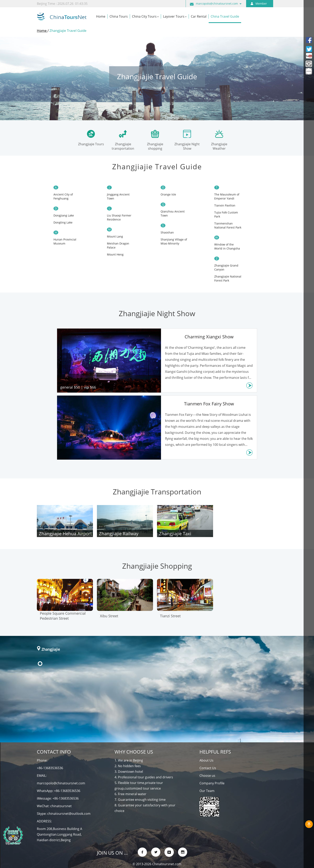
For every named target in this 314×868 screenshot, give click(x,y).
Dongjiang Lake (64, 215)
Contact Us (208, 768)
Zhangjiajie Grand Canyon (226, 267)
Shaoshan (167, 232)
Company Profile (212, 783)
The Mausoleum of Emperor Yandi (227, 196)
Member (261, 4)
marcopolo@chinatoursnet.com (217, 4)
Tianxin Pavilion (225, 205)
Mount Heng (115, 254)
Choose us (207, 776)
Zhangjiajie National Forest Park (228, 278)
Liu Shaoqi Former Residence (119, 217)
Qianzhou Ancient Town (173, 213)
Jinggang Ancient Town (118, 196)
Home (42, 31)
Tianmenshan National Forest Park (228, 225)
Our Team (207, 791)
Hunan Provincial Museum (65, 241)
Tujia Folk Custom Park (226, 214)
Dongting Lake (63, 222)
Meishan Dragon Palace (118, 245)
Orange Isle (168, 194)
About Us (206, 760)
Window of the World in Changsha (227, 246)
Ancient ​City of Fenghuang (63, 196)
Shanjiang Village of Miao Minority (174, 241)
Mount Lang (115, 236)
